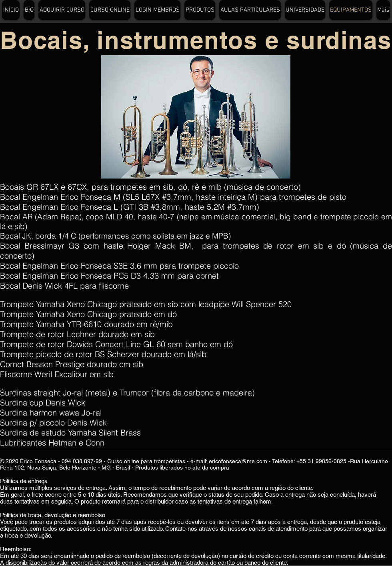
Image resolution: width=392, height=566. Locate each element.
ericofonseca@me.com (238, 461)
